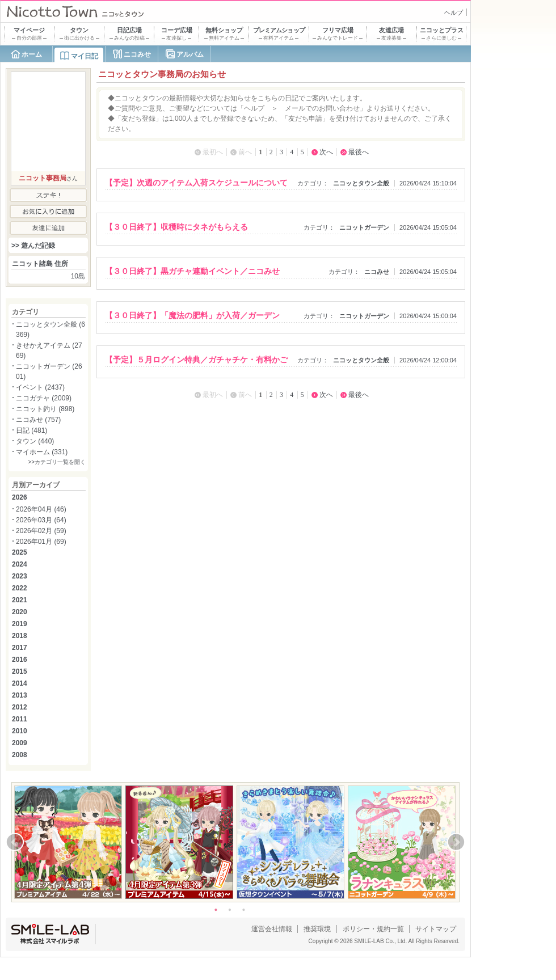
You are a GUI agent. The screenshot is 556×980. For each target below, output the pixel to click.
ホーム (32, 54)
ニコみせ (137, 54)
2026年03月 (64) (41, 520)
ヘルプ (454, 12)
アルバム (190, 54)
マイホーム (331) (42, 452)
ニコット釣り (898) (45, 409)
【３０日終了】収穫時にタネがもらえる (176, 227)
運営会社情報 (272, 929)
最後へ (359, 152)
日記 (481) (31, 430)
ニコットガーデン (364, 227)
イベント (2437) (40, 387)
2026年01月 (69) (41, 542)
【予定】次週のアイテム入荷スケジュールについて (196, 183)
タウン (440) (35, 441)
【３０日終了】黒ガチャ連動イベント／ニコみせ (192, 271)
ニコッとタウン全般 (361, 183)
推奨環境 (317, 929)
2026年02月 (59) (41, 531)
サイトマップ (436, 929)
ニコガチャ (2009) (44, 398)
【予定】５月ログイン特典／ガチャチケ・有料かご (196, 360)
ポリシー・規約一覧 (373, 929)
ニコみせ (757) (38, 420)
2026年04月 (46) (41, 509)
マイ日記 (85, 56)
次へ (326, 152)
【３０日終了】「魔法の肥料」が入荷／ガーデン (192, 315)
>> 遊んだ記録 (33, 246)
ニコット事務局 (43, 178)
